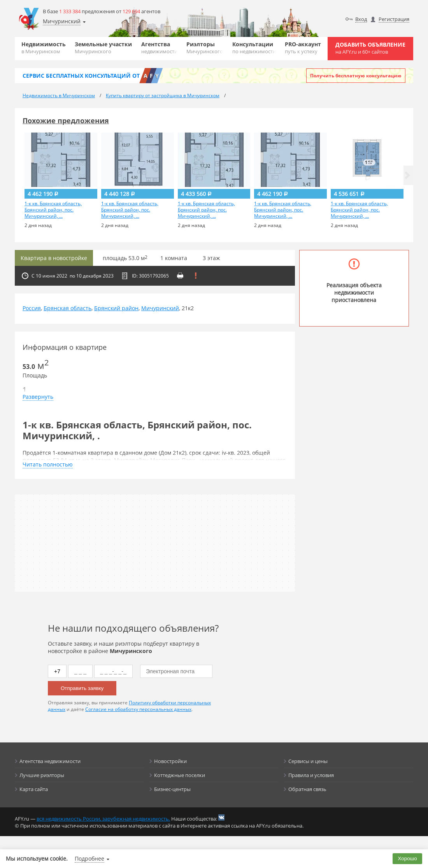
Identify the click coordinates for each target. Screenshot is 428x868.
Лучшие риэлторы (42, 775)
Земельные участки (103, 48)
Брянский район (116, 308)
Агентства (159, 48)
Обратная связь (307, 789)
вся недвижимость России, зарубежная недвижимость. (103, 819)
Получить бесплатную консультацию (356, 76)
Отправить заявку (82, 688)
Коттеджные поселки (180, 775)
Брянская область (68, 308)
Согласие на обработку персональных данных (138, 709)
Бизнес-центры (172, 789)
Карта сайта (34, 789)
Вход (361, 19)
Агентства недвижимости (50, 761)
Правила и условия (311, 775)
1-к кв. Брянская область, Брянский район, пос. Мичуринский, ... (53, 210)
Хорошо (408, 858)
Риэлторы (205, 48)
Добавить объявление (370, 48)
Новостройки (170, 761)
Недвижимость (44, 48)
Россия (32, 308)
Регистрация (394, 19)
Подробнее (89, 858)
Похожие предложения (66, 121)
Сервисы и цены (308, 761)
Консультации (254, 48)
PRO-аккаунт (303, 48)
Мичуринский (160, 308)
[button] (407, 175)
